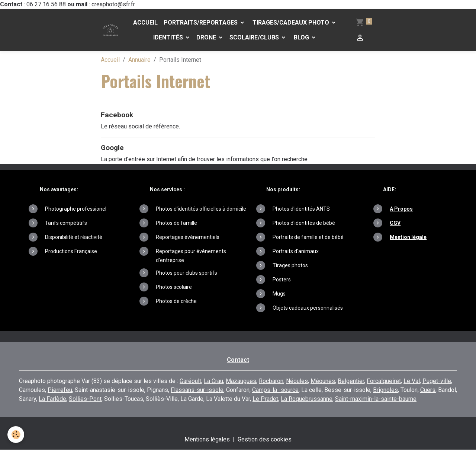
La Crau (213, 381)
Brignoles (385, 390)
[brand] (110, 30)
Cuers (428, 390)
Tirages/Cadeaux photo (291, 23)
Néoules (297, 381)
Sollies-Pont (85, 399)
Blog (301, 37)
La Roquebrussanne (307, 399)
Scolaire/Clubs (255, 37)
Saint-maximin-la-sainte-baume (376, 399)
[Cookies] (16, 435)
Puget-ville (437, 381)
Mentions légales (207, 439)
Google (112, 148)
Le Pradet (265, 399)
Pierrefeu (60, 390)
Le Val (412, 381)
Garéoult (190, 381)
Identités (169, 37)
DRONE (207, 37)
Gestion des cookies (265, 439)
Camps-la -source (275, 390)
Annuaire (139, 60)
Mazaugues (241, 381)
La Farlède (52, 399)
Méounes (323, 381)
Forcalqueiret (384, 381)
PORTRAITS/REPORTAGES (201, 23)
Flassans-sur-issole (197, 390)
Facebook (117, 115)
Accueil (145, 23)
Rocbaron (271, 381)
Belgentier (351, 381)
